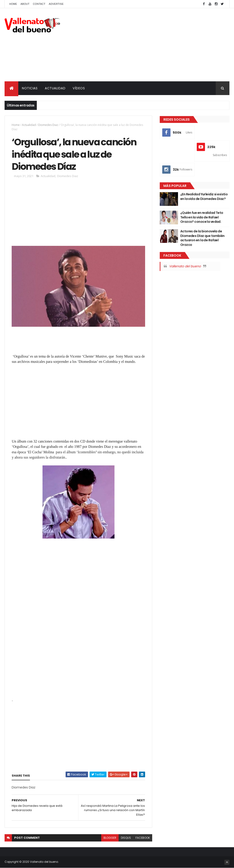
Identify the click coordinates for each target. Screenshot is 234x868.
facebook (143, 838)
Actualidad (29, 125)
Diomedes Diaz (48, 125)
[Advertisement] (146, 45)
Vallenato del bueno (185, 266)
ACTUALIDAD (55, 88)
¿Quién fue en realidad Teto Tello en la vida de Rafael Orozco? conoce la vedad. (202, 217)
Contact (39, 4)
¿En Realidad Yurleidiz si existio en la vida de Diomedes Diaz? (204, 196)
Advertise (56, 4)
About (25, 4)
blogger (110, 838)
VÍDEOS (79, 88)
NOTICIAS (30, 88)
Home (13, 4)
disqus (126, 838)
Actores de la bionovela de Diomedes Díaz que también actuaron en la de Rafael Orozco (202, 238)
